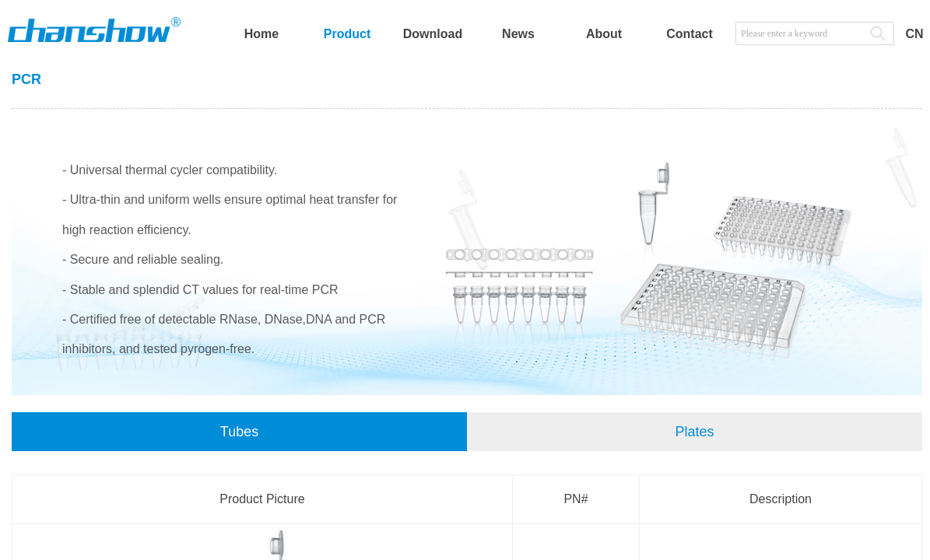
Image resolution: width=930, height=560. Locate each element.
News (518, 34)
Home (261, 34)
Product (347, 34)
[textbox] (799, 33)
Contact (690, 34)
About (604, 34)
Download (433, 34)
